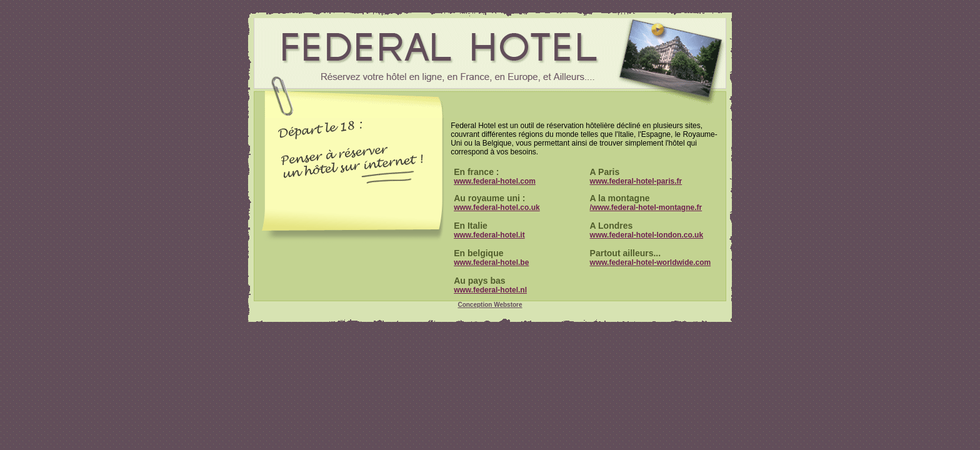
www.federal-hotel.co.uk (497, 207)
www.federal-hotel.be (491, 262)
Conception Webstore (490, 305)
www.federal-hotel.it (489, 235)
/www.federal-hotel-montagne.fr (646, 207)
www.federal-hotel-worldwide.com (651, 262)
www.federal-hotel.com (495, 181)
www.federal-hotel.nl (490, 290)
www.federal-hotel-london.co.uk (647, 235)
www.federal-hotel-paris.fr (636, 181)
